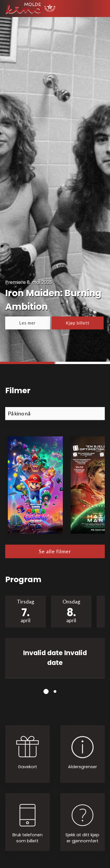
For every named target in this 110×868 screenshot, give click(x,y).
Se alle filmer (55, 551)
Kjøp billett (78, 323)
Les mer (28, 323)
